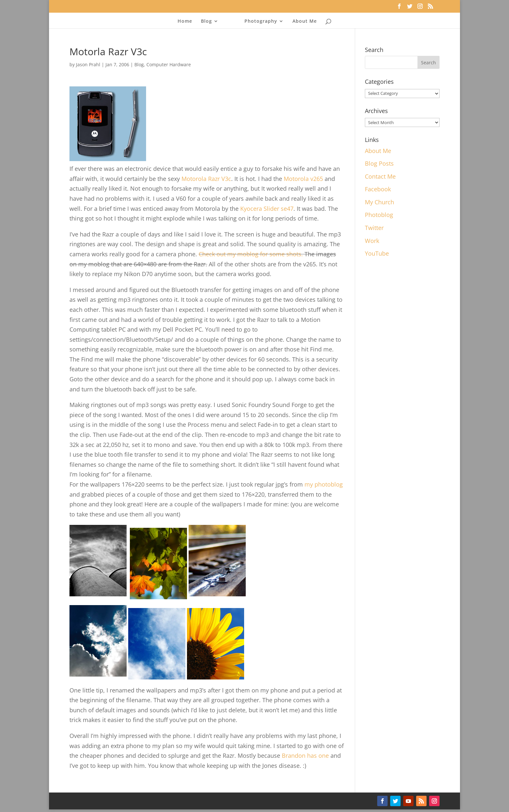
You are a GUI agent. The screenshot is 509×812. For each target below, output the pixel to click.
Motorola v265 (303, 179)
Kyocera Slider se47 (267, 209)
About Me (303, 21)
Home (187, 21)
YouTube (377, 253)
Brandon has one (305, 755)
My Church (379, 202)
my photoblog (324, 484)
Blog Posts (379, 163)
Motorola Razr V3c (206, 179)
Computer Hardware (169, 64)
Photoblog (379, 215)
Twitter (374, 228)
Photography (259, 21)
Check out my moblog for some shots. (251, 254)
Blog (208, 21)
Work (372, 241)
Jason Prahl (88, 64)
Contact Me (380, 176)
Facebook (378, 189)
